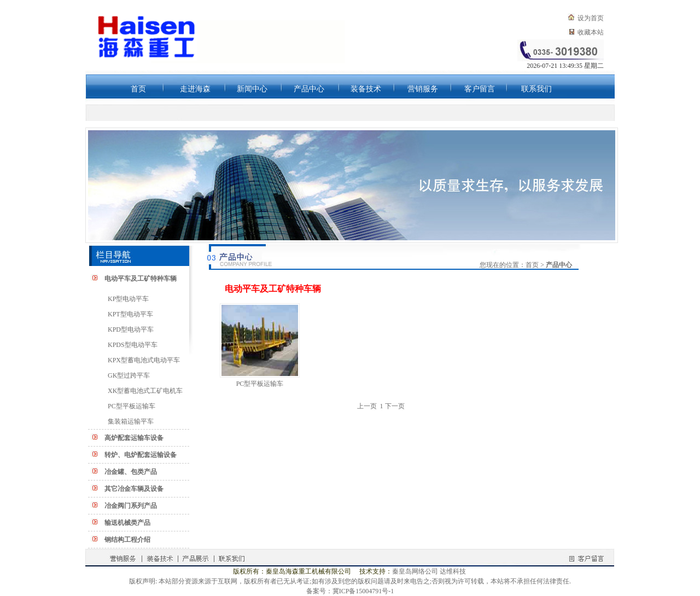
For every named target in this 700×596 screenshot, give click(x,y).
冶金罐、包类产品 (131, 472)
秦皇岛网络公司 (415, 571)
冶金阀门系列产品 (131, 506)
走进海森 (195, 89)
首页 (138, 89)
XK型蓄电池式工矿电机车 (145, 391)
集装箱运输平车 (131, 421)
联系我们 (536, 89)
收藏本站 (591, 32)
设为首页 (591, 18)
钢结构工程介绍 (127, 540)
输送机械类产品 (127, 523)
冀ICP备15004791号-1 (363, 591)
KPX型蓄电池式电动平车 (144, 360)
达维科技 (453, 571)
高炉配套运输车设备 (134, 438)
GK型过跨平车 (129, 375)
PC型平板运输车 (132, 406)
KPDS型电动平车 (133, 345)
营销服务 (423, 89)
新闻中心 (252, 89)
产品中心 (309, 89)
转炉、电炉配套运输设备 (141, 455)
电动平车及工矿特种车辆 (141, 279)
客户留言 (480, 89)
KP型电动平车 (128, 299)
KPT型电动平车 (130, 314)
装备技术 (366, 89)
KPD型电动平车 (131, 329)
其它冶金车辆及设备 (134, 489)
